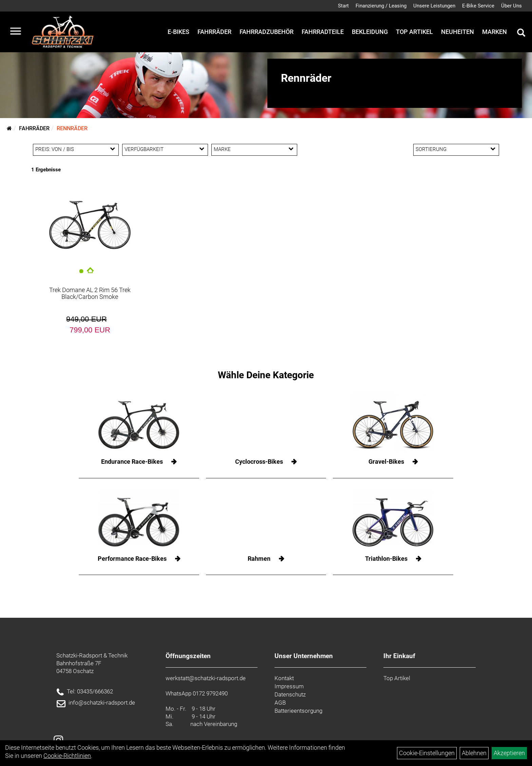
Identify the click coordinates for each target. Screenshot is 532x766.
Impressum (289, 686)
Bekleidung (370, 32)
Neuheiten (458, 32)
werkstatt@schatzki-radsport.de (206, 678)
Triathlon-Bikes (386, 559)
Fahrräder (214, 32)
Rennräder (72, 128)
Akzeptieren (509, 753)
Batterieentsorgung (298, 711)
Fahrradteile (323, 32)
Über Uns (511, 6)
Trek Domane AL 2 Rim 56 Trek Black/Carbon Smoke (90, 293)
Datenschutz (290, 694)
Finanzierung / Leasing (381, 6)
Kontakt (284, 678)
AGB (280, 703)
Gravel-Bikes (386, 462)
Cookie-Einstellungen (427, 753)
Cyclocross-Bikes (259, 462)
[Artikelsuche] (521, 34)
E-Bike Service (478, 6)
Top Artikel (414, 32)
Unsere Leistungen (434, 6)
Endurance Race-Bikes (132, 462)
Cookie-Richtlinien (67, 756)
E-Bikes (178, 32)
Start (343, 6)
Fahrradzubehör (267, 32)
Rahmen (259, 559)
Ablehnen (474, 753)
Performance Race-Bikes (132, 559)
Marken (495, 32)
